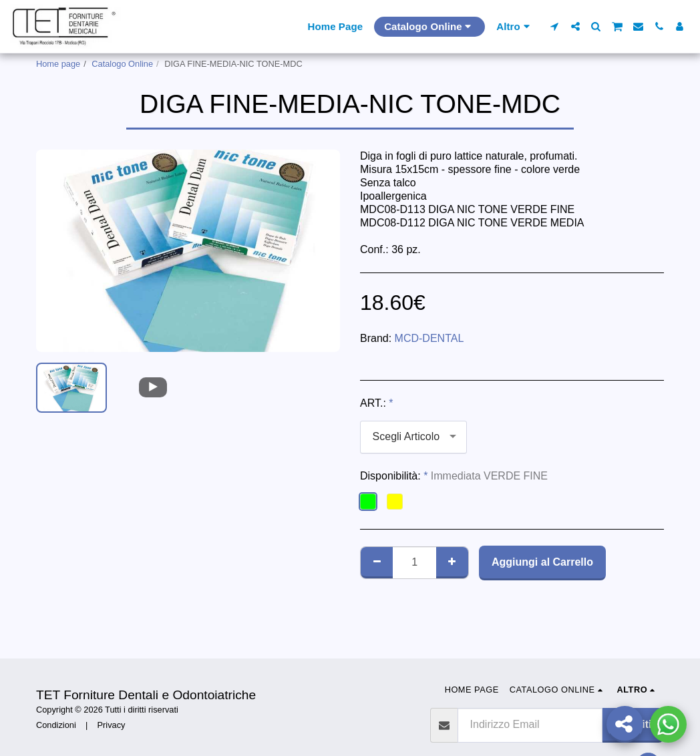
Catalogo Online (122, 64)
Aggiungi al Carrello (542, 562)
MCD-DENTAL (429, 338)
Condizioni (56, 725)
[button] (555, 26)
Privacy (112, 725)
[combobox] (413, 437)
